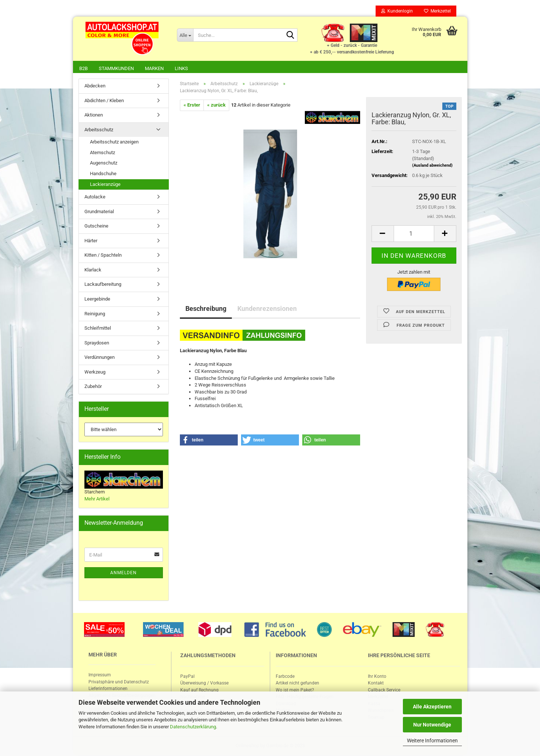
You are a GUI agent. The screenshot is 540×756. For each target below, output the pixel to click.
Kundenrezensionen (267, 309)
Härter (91, 241)
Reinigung (95, 314)
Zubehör (93, 387)
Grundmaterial (99, 212)
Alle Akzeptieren (432, 707)
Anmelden (123, 573)
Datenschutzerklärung (193, 727)
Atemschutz (102, 153)
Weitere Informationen (432, 741)
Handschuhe (103, 174)
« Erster (192, 106)
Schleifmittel (98, 329)
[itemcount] (414, 234)
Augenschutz (104, 164)
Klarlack (93, 271)
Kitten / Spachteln (103, 256)
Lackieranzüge (105, 185)
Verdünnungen (100, 358)
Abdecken (95, 86)
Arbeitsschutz (99, 130)
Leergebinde (97, 300)
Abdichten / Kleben (104, 101)
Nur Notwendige (432, 725)
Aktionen (94, 116)
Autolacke (95, 197)
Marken (154, 68)
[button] (209, 441)
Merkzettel (437, 11)
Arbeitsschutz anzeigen (114, 143)
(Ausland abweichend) (432, 166)
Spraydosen (97, 344)
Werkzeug (95, 373)
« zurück (216, 106)
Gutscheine (96, 227)
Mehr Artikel (97, 500)
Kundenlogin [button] (397, 11)
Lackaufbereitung (103, 285)
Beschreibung (206, 309)
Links (181, 68)
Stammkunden (116, 68)
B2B (83, 68)
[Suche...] (185, 35)
